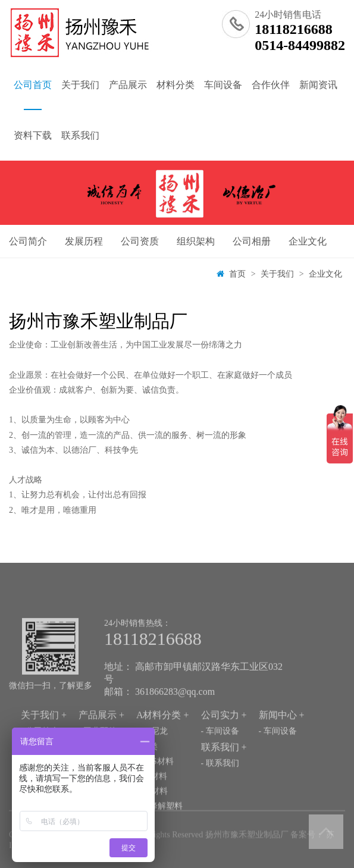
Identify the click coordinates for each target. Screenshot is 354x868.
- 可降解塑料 (159, 824)
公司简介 (28, 241)
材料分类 (176, 85)
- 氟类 (147, 764)
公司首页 (33, 95)
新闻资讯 (318, 85)
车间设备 (223, 85)
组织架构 (196, 241)
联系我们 (80, 135)
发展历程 (84, 241)
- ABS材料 (155, 779)
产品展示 (128, 85)
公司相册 (252, 241)
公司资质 (140, 241)
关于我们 (80, 85)
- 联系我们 (220, 781)
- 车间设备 (220, 749)
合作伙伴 (271, 85)
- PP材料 (152, 795)
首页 (237, 274)
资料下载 (33, 135)
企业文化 (308, 241)
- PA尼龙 (152, 749)
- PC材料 (152, 809)
